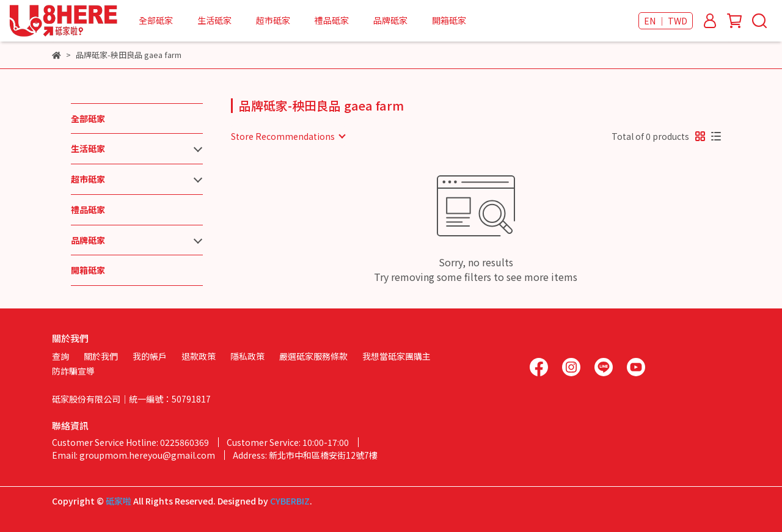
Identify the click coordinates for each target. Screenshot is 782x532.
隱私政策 (247, 356)
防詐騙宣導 (73, 371)
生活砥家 (214, 20)
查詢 (60, 356)
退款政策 (199, 356)
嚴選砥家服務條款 (313, 356)
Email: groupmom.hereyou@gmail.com (133, 455)
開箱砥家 (449, 20)
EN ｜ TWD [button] (666, 21)
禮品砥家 (332, 20)
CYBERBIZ (290, 501)
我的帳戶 (150, 356)
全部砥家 (156, 20)
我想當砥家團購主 (396, 356)
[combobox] (288, 136)
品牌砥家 (390, 20)
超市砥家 (273, 20)
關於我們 (101, 356)
